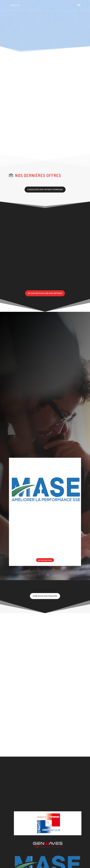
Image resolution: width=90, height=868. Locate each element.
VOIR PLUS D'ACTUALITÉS (45, 596)
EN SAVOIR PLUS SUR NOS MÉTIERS (45, 293)
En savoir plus (45, 560)
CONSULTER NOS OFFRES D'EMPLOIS (45, 189)
